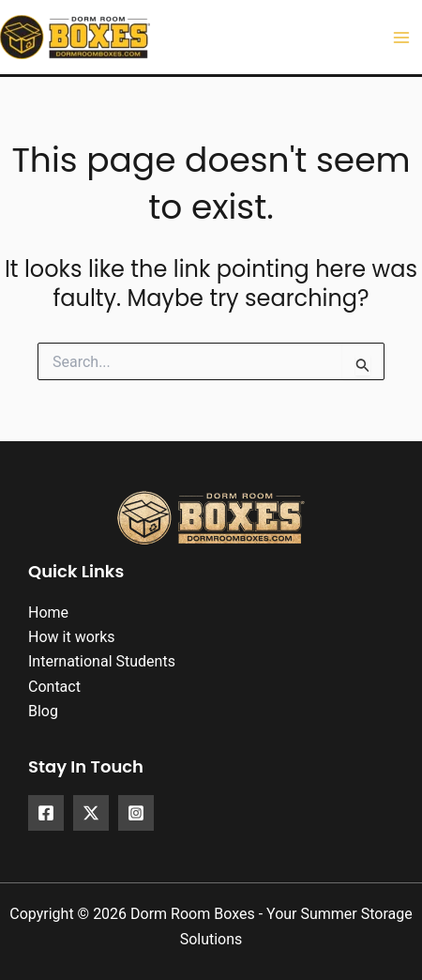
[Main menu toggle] (401, 38)
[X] (91, 813)
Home (48, 612)
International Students (102, 661)
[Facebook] (46, 813)
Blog (43, 711)
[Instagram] (136, 813)
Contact (54, 687)
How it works (72, 637)
